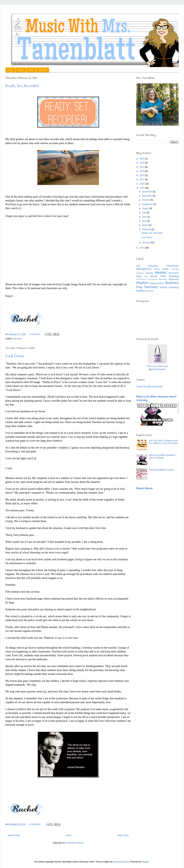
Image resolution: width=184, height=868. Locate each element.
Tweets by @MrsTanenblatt (149, 387)
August (146, 208)
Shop (31, 70)
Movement (174, 273)
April (145, 221)
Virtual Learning (169, 287)
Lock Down (15, 356)
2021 (142, 167)
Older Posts (123, 835)
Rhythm (142, 283)
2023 (142, 159)
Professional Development (147, 279)
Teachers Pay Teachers (157, 285)
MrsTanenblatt (159, 369)
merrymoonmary (121, 862)
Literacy (149, 273)
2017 (142, 179)
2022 (142, 163)
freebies (141, 291)
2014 (142, 248)
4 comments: (35, 824)
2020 (142, 171)
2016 (142, 184)
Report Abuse (145, 488)
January (146, 242)
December (147, 192)
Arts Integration (147, 266)
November (147, 196)
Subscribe (42, 70)
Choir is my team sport (157, 366)
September (148, 204)
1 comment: (35, 334)
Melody (161, 273)
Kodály (165, 269)
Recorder (17, 339)
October (146, 200)
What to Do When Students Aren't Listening (162, 456)
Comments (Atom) (75, 843)
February (147, 229)
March (145, 225)
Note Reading (170, 276)
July (144, 213)
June (145, 217)
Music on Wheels (147, 276)
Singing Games (157, 283)
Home (10, 70)
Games (157, 269)
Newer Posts (14, 835)
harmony (150, 291)
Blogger (145, 862)
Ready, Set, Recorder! (22, 86)
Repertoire (174, 279)
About (21, 70)
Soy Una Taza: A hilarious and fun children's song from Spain (164, 442)
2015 (142, 188)
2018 (142, 175)
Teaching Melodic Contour (162, 470)
